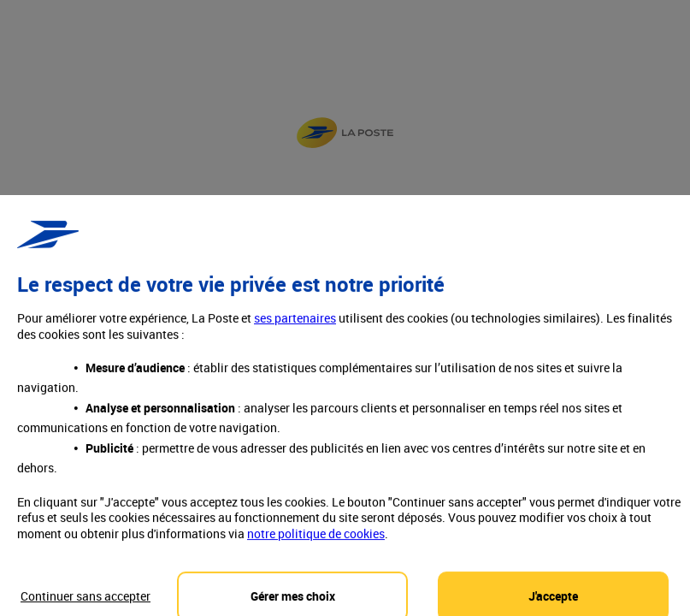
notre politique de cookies (316, 546)
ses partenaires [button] (295, 332)
